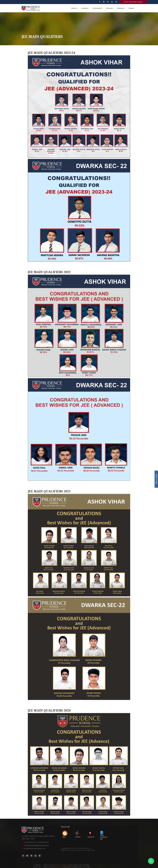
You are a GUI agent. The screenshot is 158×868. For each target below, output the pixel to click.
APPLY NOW (156, 479)
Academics (85, 8)
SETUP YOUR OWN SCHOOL (133, 2)
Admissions (121, 8)
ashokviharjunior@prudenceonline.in (37, 845)
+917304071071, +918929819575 (36, 842)
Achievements (98, 8)
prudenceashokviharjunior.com (35, 848)
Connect (132, 8)
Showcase (110, 8)
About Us (75, 8)
